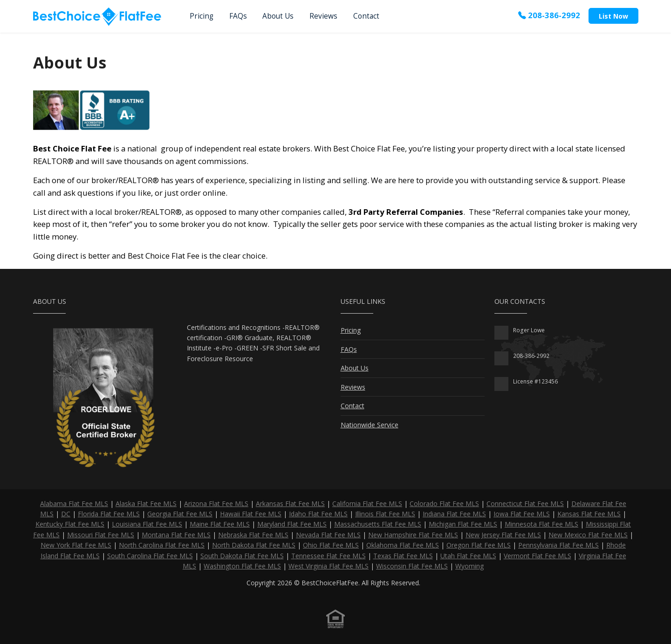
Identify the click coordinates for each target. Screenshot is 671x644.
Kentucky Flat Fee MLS (70, 524)
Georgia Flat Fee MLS (180, 514)
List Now (613, 16)
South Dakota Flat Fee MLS (242, 556)
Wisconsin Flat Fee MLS (412, 566)
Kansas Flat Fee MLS (589, 514)
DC (66, 514)
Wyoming (469, 566)
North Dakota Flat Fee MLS (254, 545)
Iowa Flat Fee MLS (522, 514)
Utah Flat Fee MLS (468, 556)
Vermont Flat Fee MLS (537, 556)
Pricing (202, 16)
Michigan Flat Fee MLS (463, 524)
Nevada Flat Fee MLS (328, 535)
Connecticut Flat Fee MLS (525, 504)
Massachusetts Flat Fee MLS (378, 524)
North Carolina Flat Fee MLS (162, 545)
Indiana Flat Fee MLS (454, 514)
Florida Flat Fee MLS (109, 514)
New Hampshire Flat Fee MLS (413, 535)
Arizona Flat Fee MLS (216, 504)
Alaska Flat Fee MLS (146, 504)
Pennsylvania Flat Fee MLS (558, 545)
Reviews (323, 16)
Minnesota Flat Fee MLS (541, 524)
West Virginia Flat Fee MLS (329, 566)
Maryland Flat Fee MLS (292, 524)
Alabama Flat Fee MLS (74, 504)
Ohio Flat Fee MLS (331, 545)
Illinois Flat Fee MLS (385, 514)
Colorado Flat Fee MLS (444, 504)
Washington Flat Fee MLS (242, 566)
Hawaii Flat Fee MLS (251, 514)
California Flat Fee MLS (367, 504)
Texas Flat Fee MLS (403, 556)
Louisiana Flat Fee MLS (147, 524)
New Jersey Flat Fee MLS (503, 535)
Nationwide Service (370, 425)
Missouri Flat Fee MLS (101, 535)
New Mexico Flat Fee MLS (588, 535)
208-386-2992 (549, 15)
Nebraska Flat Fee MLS (253, 535)
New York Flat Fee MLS (76, 545)
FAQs (238, 16)
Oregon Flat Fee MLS (479, 545)
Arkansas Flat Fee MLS (290, 504)
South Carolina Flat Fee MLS (150, 556)
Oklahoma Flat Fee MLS (403, 545)
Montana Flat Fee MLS (176, 535)
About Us (278, 16)
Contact (366, 16)
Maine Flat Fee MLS (220, 524)
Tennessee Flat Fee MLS (329, 556)
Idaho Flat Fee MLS (318, 514)
